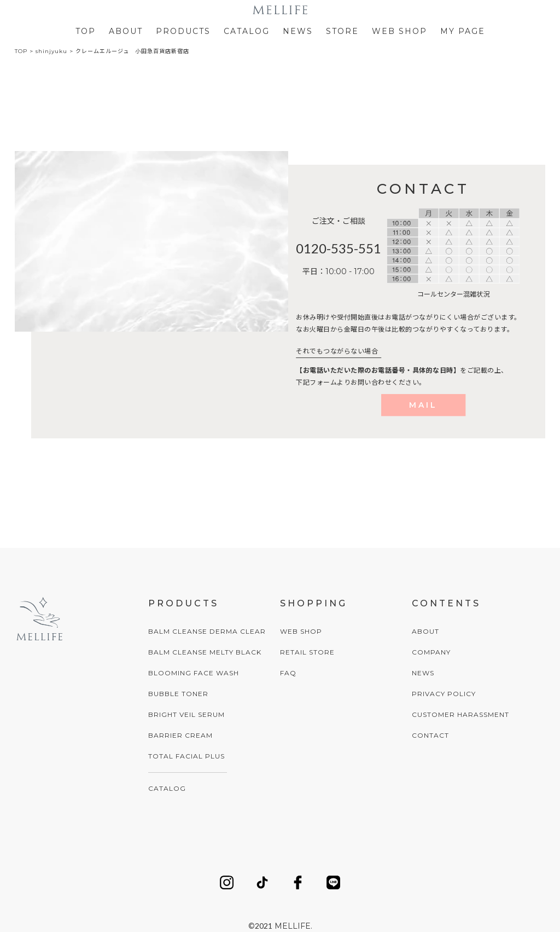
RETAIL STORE (307, 652)
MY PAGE (463, 31)
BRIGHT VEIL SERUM (186, 714)
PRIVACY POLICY (444, 694)
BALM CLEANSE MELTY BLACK (205, 652)
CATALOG (247, 31)
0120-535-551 (339, 248)
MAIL (423, 405)
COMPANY (431, 652)
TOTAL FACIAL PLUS (186, 756)
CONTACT (430, 735)
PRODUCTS (183, 31)
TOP (86, 31)
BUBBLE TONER (178, 694)
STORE (342, 31)
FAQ (288, 673)
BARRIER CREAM (180, 735)
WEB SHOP (399, 31)
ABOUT (126, 31)
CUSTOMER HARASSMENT (460, 714)
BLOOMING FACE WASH (194, 673)
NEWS (298, 31)
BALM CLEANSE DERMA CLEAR (207, 631)
